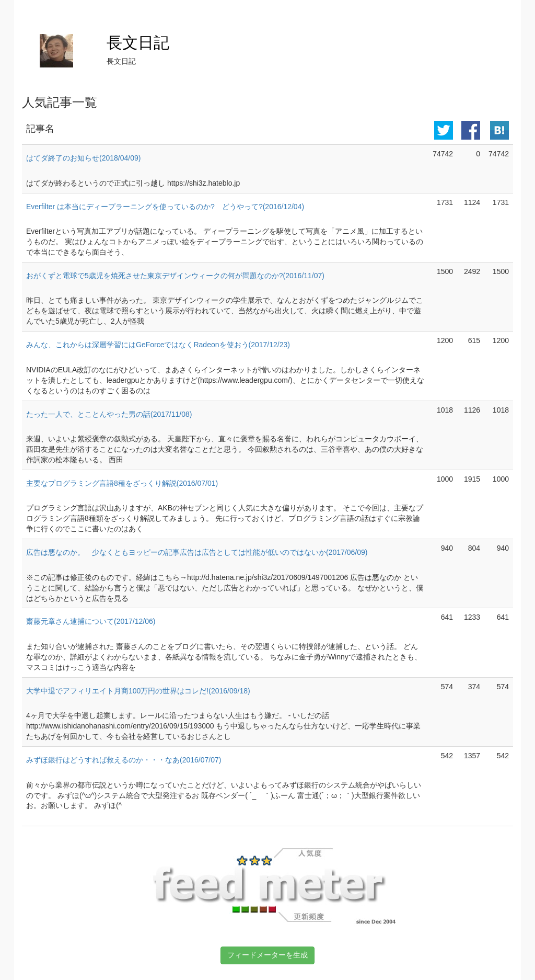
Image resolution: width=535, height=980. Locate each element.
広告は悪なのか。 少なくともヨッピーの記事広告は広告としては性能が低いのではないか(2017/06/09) (197, 552)
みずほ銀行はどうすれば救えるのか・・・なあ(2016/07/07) (124, 760)
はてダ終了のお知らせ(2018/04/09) (83, 158)
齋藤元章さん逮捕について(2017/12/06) (91, 621)
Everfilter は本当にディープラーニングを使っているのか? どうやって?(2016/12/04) (165, 207)
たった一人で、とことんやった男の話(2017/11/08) (109, 414)
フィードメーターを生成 (267, 955)
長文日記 (138, 43)
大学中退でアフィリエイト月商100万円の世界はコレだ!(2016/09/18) (138, 691)
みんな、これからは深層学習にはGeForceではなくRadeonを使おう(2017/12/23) (158, 345)
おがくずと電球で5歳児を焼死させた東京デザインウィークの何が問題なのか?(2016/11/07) (175, 276)
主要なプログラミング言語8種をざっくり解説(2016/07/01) (122, 483)
